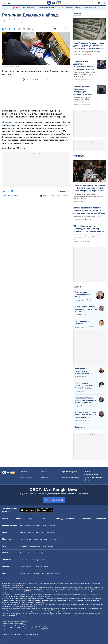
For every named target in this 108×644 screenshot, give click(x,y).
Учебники (28, 539)
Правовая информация (70, 472)
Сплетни (24, 20)
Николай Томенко (81, 391)
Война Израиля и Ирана (46, 8)
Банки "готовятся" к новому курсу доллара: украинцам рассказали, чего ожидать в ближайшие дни (89, 46)
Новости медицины (27, 567)
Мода (43, 573)
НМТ (55, 539)
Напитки (31, 553)
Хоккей (38, 532)
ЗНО (50, 539)
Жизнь (45, 519)
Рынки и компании (26, 560)
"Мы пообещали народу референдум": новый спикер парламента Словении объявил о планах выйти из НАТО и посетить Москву (89, 229)
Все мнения (79, 427)
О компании (24, 472)
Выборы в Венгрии (90, 8)
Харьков (28, 526)
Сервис (51, 546)
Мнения (77, 287)
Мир (31, 519)
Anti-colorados (79, 421)
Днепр (44, 526)
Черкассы (51, 526)
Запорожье (36, 526)
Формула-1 (51, 532)
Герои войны (16, 8)
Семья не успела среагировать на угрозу (88, 217)
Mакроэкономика (40, 560)
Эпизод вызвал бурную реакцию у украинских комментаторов (82, 100)
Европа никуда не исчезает (82, 323)
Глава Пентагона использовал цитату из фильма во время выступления (84, 75)
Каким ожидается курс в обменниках (87, 52)
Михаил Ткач (79, 315)
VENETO (60, 8)
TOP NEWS (79, 156)
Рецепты (23, 553)
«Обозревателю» (10, 122)
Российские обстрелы (73, 8)
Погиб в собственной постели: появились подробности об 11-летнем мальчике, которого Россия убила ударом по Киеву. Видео (90, 211)
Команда (44, 472)
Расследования (62, 519)
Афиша (22, 573)
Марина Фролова (14, 20)
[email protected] (27, 629)
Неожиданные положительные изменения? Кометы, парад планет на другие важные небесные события (85, 371)
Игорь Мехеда (79, 377)
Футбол (22, 532)
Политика (19, 519)
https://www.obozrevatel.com (74, 583)
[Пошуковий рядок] (104, 3)
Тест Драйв (24, 546)
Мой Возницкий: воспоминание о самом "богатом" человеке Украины (85, 386)
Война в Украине (29, 8)
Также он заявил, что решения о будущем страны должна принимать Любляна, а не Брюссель (88, 237)
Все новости (101, 519)
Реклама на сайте (26, 478)
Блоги (71, 519)
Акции (44, 546)
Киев (22, 526)
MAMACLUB (39, 567)
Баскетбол (30, 532)
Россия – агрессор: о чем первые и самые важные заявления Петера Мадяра (85, 415)
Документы (45, 478)
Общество (87, 519)
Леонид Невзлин (80, 300)
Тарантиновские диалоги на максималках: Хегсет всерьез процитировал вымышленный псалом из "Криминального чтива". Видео (84, 65)
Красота (37, 573)
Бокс (44, 532)
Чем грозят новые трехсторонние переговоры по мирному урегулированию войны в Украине (88, 196)
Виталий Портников (81, 327)
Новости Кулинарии (42, 553)
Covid (46, 567)
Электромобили (35, 546)
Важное (77, 14)
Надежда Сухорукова (82, 406)
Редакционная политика (11, 196)
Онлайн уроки (38, 539)
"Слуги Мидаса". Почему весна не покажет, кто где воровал (86, 309)
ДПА (46, 539)
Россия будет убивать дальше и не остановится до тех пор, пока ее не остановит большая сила (85, 400)
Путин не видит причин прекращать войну (83, 294)
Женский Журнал (53, 573)
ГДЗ (21, 539)
